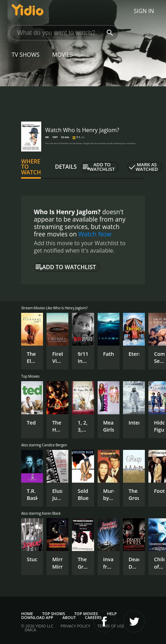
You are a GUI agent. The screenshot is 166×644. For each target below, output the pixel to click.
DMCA (30, 630)
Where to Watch (31, 167)
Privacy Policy (75, 626)
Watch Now (95, 234)
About (69, 617)
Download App (37, 617)
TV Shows (26, 55)
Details (66, 167)
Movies (63, 55)
